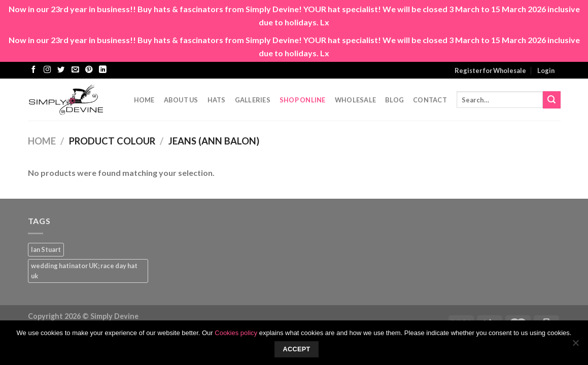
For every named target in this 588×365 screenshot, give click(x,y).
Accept (296, 349)
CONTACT (430, 100)
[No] (575, 346)
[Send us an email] (75, 70)
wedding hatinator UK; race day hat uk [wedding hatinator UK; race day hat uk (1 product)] (84, 271)
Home (144, 100)
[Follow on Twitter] (61, 70)
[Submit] (551, 100)
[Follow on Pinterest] (89, 70)
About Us (181, 100)
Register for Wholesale (490, 70)
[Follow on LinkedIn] (102, 70)
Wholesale (355, 100)
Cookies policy (236, 333)
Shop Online (303, 100)
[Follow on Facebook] (33, 70)
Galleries (253, 100)
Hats (217, 100)
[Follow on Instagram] (47, 70)
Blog (394, 100)
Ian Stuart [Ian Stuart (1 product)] (46, 249)
